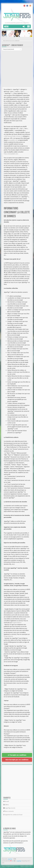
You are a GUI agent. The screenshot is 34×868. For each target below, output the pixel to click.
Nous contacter (8, 811)
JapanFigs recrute (9, 808)
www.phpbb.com (13, 140)
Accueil (6, 801)
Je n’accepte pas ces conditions (17, 760)
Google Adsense (8, 636)
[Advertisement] (17, 69)
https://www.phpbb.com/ (11, 154)
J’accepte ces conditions (17, 755)
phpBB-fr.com (11, 866)
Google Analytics (17, 623)
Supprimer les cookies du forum (13, 815)
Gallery (6, 805)
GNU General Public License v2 (13, 136)
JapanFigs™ (10, 859)
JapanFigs (19, 861)
